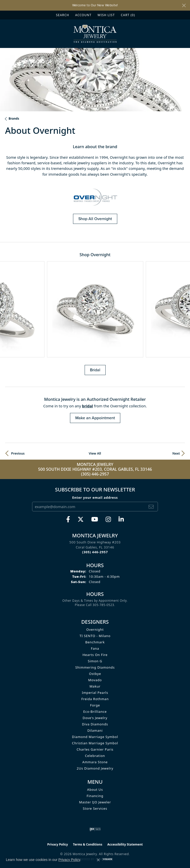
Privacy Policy (58, 844)
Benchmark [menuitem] (95, 642)
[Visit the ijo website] (95, 829)
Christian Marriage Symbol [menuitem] (95, 743)
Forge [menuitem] (95, 705)
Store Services (95, 808)
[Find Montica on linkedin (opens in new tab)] (121, 519)
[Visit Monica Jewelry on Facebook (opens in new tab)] (68, 519)
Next (176, 453)
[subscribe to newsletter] (151, 507)
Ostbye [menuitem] (95, 674)
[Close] (184, 5)
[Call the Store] (95, 552)
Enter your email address (95, 497)
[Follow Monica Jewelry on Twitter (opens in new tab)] (81, 519)
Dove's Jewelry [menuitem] (95, 718)
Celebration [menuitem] (95, 756)
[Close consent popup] (98, 860)
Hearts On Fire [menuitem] (95, 655)
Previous (18, 453)
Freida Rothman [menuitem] (95, 699)
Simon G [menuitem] (95, 661)
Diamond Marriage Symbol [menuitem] (95, 737)
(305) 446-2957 (95, 474)
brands (14, 119)
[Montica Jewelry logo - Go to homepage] (95, 34)
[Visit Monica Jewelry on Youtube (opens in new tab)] (95, 519)
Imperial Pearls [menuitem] (95, 693)
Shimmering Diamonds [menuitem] (95, 667)
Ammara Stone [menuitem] (95, 762)
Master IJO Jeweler (95, 802)
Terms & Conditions (88, 844)
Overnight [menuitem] (95, 629)
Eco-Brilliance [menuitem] (95, 712)
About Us (95, 790)
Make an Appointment (95, 418)
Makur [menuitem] (95, 686)
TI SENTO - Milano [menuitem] (95, 636)
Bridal (95, 370)
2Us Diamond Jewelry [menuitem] (95, 768)
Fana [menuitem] (95, 648)
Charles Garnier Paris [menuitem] (95, 749)
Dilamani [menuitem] (95, 730)
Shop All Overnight (95, 219)
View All (95, 453)
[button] (62, 15)
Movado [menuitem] (95, 680)
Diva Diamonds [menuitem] (95, 724)
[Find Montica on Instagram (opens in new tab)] (108, 519)
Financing (95, 796)
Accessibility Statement (125, 844)
